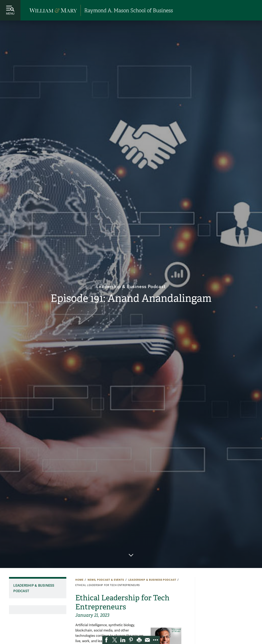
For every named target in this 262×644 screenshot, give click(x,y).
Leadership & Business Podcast (131, 286)
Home (79, 580)
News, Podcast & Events (106, 580)
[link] (106, 640)
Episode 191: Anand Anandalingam (131, 299)
